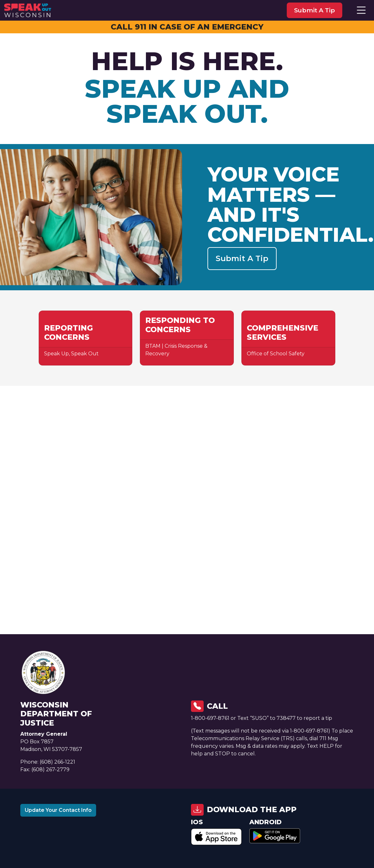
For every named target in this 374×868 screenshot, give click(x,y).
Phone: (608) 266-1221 (48, 762)
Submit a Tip (242, 258)
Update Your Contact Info (58, 810)
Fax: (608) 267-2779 (45, 769)
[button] (361, 10)
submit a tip (315, 10)
